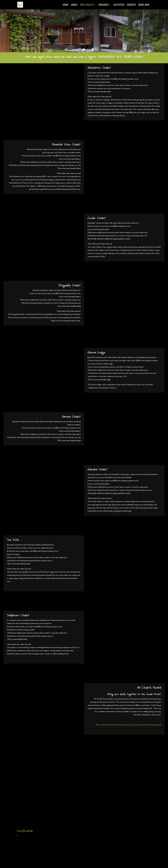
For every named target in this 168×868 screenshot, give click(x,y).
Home (66, 5)
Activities (119, 5)
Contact (131, 5)
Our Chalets (87, 5)
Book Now (144, 5)
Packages (104, 5)
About (74, 5)
